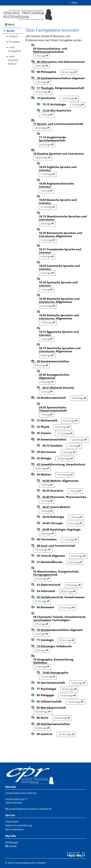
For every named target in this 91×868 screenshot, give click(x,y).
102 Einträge (75, 702)
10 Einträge (79, 398)
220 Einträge (66, 734)
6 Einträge (47, 144)
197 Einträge (43, 92)
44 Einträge (78, 556)
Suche (10, 31)
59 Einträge (74, 585)
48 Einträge (69, 72)
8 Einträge (41, 365)
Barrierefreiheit (14, 829)
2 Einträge (41, 56)
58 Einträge (68, 591)
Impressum (12, 821)
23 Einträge (42, 601)
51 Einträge (48, 207)
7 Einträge (47, 382)
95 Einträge (42, 579)
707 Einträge (65, 475)
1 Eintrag (78, 105)
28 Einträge (42, 128)
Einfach (13, 36)
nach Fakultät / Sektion (14, 60)
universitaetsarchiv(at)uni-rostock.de (30, 809)
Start (74, 2)
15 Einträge (48, 240)
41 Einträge (48, 306)
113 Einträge (68, 695)
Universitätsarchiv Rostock (21, 793)
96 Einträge (70, 421)
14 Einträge (78, 683)
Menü (10, 24)
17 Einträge (48, 174)
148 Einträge (43, 158)
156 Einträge (43, 550)
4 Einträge (47, 256)
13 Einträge (48, 322)
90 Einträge (62, 427)
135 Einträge (65, 459)
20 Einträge (42, 468)
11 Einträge (70, 540)
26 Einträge (69, 689)
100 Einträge (43, 712)
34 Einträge (67, 608)
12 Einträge (42, 82)
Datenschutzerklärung (18, 825)
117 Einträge (65, 433)
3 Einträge (47, 224)
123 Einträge (69, 98)
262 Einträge (62, 718)
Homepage (12, 842)
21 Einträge (42, 667)
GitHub (11, 846)
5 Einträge (41, 624)
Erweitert (14, 42)
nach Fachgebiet (14, 49)
